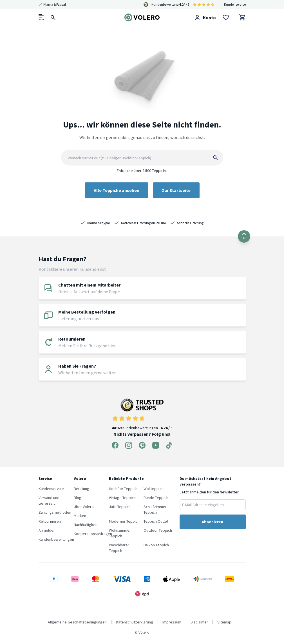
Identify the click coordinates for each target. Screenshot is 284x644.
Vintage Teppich (122, 498)
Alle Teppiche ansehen (117, 190)
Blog (78, 498)
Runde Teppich (156, 498)
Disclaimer (199, 622)
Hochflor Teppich (123, 489)
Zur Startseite (176, 190)
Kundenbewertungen (56, 539)
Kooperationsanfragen (93, 534)
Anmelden (47, 530)
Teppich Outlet (156, 521)
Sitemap (224, 622)
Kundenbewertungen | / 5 (142, 414)
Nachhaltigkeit (86, 525)
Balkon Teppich (156, 545)
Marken (80, 516)
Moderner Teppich (124, 521)
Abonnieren (213, 522)
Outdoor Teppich (158, 530)
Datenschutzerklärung (135, 622)
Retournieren (50, 521)
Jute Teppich (120, 507)
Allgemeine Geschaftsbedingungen (77, 622)
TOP (244, 236)
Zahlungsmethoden (55, 512)
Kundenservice (235, 4)
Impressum (172, 622)
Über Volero (84, 507)
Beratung (81, 489)
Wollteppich (154, 489)
